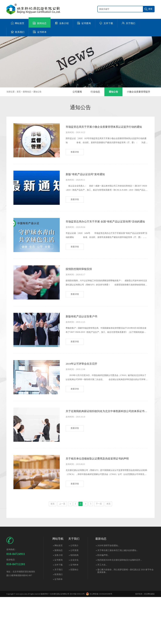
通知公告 (37, 92)
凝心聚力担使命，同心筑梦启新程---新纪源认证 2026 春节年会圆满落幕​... (125, 618)
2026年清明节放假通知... (108, 593)
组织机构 (74, 602)
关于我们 (59, 617)
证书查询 (59, 607)
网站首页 (59, 593)
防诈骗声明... (103, 602)
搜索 (150, 9)
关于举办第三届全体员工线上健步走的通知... (118, 597)
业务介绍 (59, 602)
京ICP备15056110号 (77, 641)
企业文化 (74, 607)
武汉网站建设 (149, 641)
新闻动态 (27, 92)
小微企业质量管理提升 (139, 92)
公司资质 (74, 597)
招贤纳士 (74, 617)
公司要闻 (77, 92)
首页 (19, 92)
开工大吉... (102, 612)
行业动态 (95, 92)
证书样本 (59, 626)
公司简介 (74, 593)
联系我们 (59, 621)
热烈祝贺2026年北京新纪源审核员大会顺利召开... (120, 607)
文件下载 (59, 612)
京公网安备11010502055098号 (99, 641)
